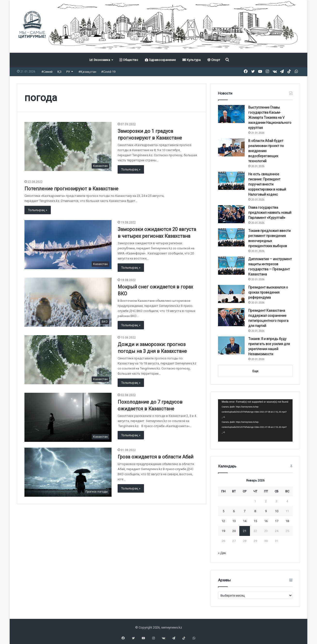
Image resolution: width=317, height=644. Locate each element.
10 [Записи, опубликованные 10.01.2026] (277, 511)
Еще (255, 371)
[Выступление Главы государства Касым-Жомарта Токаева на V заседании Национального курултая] (231, 114)
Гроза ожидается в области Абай (155, 457)
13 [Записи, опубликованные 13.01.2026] (234, 521)
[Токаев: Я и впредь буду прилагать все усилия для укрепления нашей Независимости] (231, 345)
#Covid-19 (108, 72)
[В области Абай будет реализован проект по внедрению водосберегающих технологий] (231, 147)
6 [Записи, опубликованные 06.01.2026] (234, 511)
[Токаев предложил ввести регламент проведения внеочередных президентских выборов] (231, 237)
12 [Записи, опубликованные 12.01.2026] (223, 521)
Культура (192, 60)
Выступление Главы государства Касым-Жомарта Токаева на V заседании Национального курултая (270, 118)
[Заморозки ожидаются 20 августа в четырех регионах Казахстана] (68, 245)
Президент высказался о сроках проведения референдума (268, 292)
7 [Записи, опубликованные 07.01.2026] (245, 511)
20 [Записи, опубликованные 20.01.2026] (234, 531)
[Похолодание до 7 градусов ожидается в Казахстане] (68, 417)
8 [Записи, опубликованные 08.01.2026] (255, 511)
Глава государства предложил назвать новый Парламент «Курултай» (270, 213)
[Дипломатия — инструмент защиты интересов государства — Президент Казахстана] (231, 266)
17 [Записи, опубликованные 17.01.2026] (277, 521)
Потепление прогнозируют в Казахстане (71, 189)
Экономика (100, 60)
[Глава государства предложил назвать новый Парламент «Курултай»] (231, 214)
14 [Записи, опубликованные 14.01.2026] (245, 521)
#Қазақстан (87, 72)
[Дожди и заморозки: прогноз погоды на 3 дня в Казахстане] (68, 360)
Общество (129, 60)
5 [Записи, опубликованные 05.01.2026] (223, 511)
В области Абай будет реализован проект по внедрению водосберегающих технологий (266, 151)
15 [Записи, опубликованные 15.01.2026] (255, 521)
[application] (255, 421)
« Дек (222, 553)
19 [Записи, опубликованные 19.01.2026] (223, 531)
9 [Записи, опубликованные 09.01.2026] (266, 511)
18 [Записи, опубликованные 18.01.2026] (287, 521)
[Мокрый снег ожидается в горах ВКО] (68, 302)
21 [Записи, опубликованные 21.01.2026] (245, 531)
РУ (68, 72)
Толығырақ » (131, 169)
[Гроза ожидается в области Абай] (68, 472)
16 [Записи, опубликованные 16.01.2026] (266, 521)
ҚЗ (59, 72)
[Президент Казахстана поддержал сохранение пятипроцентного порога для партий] (231, 317)
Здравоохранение (160, 60)
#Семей (47, 72)
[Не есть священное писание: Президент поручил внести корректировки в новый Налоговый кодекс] (231, 181)
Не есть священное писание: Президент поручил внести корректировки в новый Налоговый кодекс (267, 184)
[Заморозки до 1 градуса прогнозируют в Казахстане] (68, 146)
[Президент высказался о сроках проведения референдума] (231, 294)
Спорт (214, 60)
